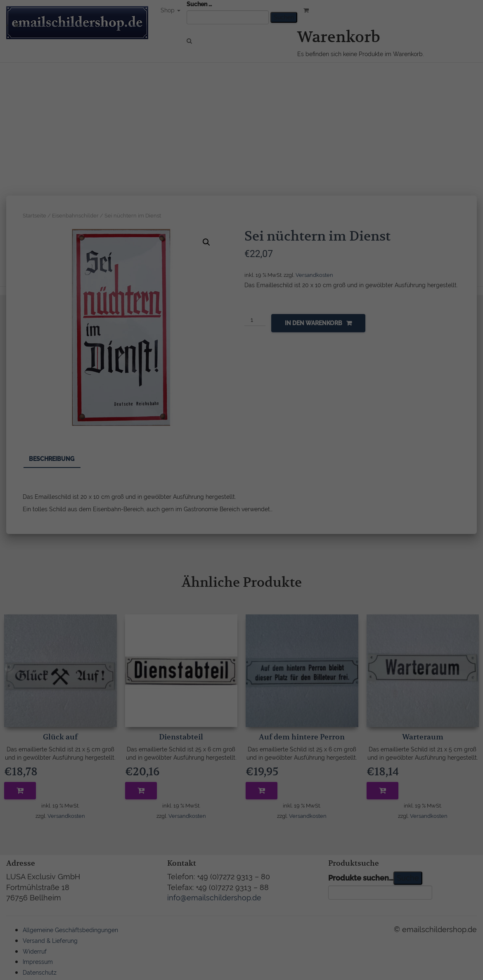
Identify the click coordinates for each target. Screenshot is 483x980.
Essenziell (153, 505)
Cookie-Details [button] (202, 576)
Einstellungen (168, 487)
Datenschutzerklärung (220, 479)
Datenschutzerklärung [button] (246, 576)
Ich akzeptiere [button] (242, 534)
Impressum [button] (285, 576)
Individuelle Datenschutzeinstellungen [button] (242, 558)
